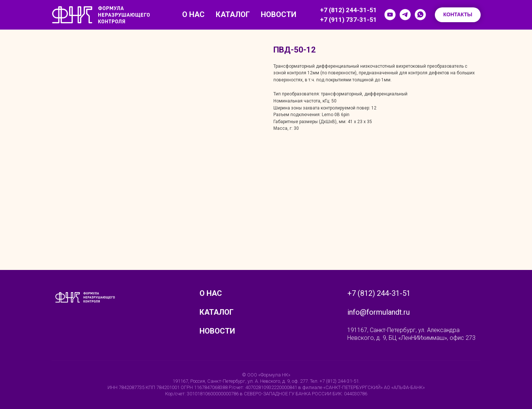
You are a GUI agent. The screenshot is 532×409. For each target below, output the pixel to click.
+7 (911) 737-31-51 (348, 20)
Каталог (233, 14)
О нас (193, 14)
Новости (279, 14)
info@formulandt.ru (378, 312)
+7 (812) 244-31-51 (348, 10)
